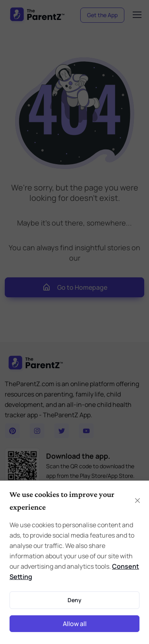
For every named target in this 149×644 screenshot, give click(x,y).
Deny (74, 600)
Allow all (75, 624)
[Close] (137, 501)
